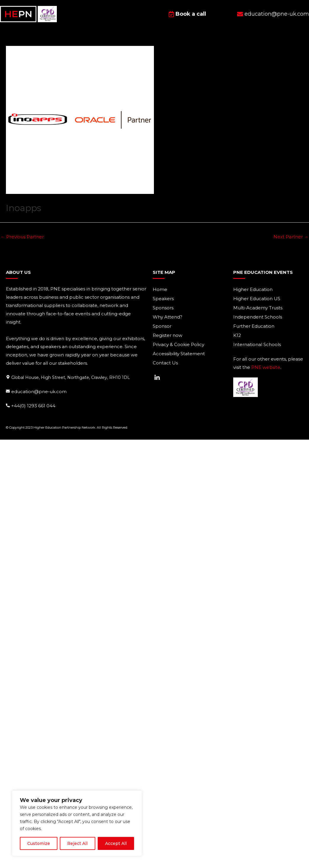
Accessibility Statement (179, 354)
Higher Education (253, 289)
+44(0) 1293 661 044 (33, 405)
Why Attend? (168, 317)
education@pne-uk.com (39, 392)
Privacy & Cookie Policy (178, 344)
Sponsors (163, 308)
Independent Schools (258, 317)
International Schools (257, 344)
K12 (237, 335)
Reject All (77, 843)
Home (160, 289)
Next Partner (291, 237)
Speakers (163, 299)
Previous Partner (22, 237)
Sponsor (162, 326)
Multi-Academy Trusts (258, 308)
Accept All (116, 843)
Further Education (254, 326)
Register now (168, 335)
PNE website (266, 367)
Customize (39, 843)
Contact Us (165, 363)
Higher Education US (257, 299)
